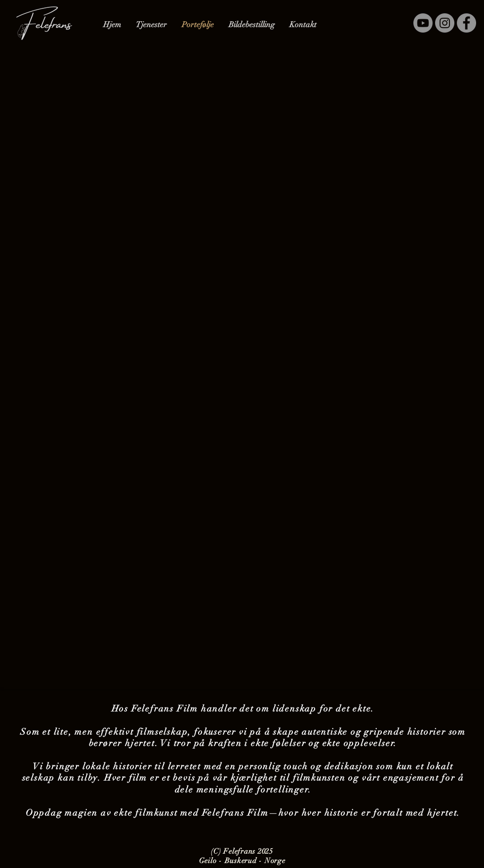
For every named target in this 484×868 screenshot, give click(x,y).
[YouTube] (423, 23)
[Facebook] (466, 23)
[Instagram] (445, 23)
